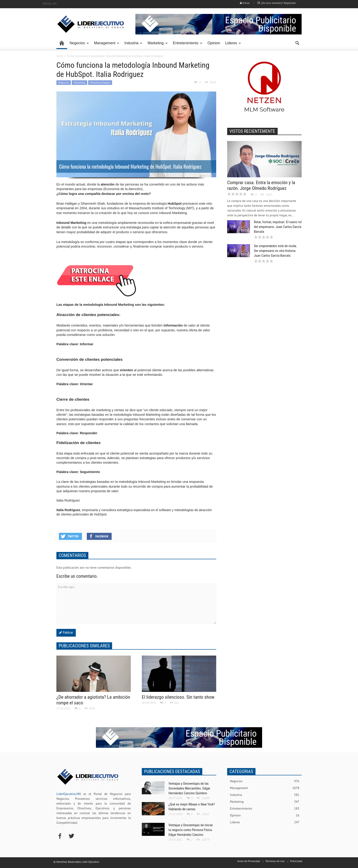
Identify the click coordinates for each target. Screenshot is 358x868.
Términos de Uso (275, 861)
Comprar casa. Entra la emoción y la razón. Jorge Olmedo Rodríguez (261, 185)
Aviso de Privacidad (249, 861)
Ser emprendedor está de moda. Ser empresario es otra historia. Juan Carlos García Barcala (275, 251)
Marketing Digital (100, 82)
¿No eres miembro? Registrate (276, 3)
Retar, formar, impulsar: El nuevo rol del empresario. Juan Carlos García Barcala (278, 227)
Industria (132, 45)
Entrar (245, 3)
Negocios (78, 45)
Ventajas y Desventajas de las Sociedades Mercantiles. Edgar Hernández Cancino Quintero (189, 788)
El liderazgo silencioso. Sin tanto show (178, 697)
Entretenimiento (186, 45)
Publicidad (296, 861)
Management (105, 45)
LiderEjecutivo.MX (69, 794)
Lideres (232, 45)
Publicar (67, 633)
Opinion (214, 43)
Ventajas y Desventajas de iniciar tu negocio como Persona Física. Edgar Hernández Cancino (191, 830)
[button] (297, 43)
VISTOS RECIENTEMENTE (252, 131)
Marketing (156, 45)
